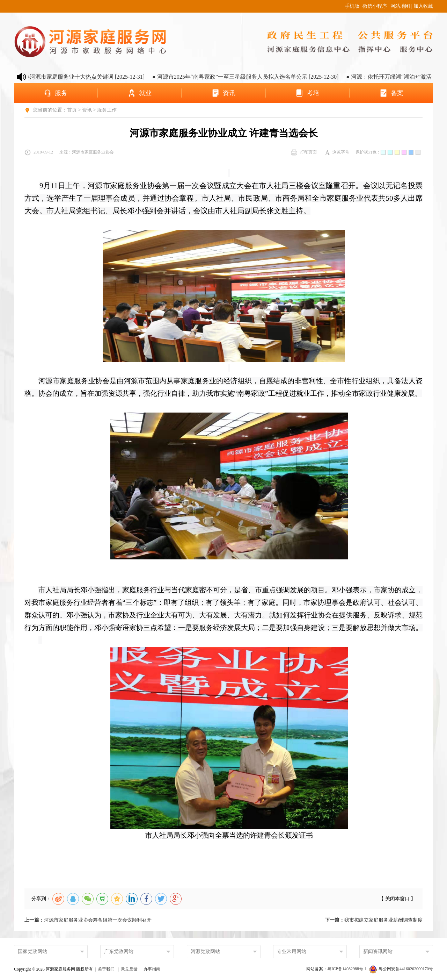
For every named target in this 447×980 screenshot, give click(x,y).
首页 (72, 110)
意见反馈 (129, 969)
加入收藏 (423, 6)
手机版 (352, 6)
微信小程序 (375, 6)
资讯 (87, 110)
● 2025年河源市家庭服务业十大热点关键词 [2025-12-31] (81, 77)
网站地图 (400, 6)
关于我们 (106, 969)
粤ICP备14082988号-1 (347, 969)
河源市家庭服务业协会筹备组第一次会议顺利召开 (88, 920)
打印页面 (304, 152)
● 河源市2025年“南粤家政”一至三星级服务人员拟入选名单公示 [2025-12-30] (250, 77)
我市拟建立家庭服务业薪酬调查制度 (374, 920)
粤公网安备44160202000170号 (401, 969)
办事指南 (152, 969)
